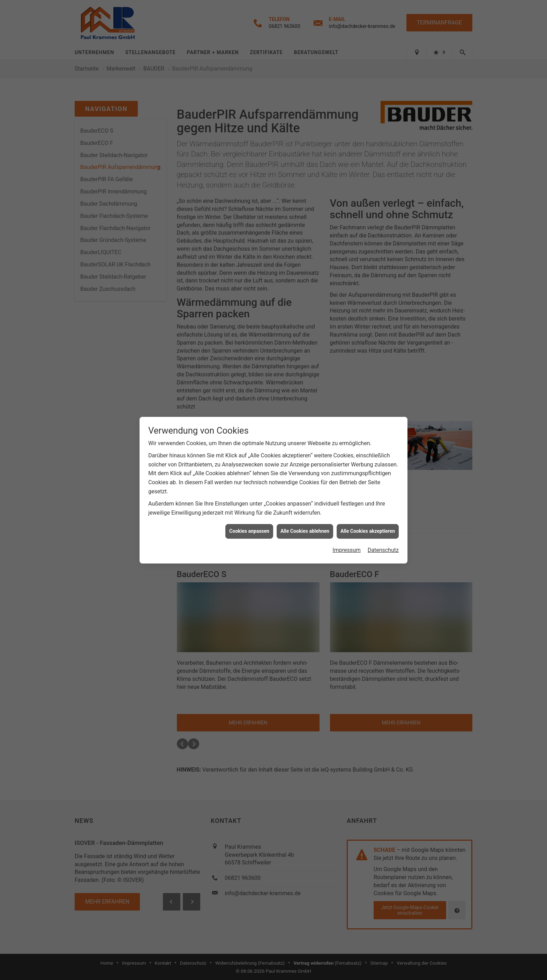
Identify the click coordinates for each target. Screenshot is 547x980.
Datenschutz (383, 536)
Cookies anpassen (249, 517)
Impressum (347, 536)
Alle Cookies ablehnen (305, 517)
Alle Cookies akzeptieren (368, 517)
